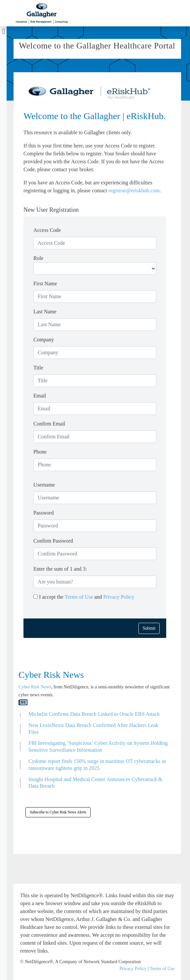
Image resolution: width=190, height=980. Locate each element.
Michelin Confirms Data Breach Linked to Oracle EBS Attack (94, 714)
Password (43, 513)
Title (38, 368)
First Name (45, 284)
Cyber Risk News (35, 687)
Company (44, 340)
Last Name (45, 312)
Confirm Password (53, 541)
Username (44, 485)
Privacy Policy (119, 597)
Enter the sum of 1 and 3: (60, 569)
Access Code (47, 230)
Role (38, 258)
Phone (40, 452)
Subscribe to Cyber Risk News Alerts (58, 812)
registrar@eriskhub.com (134, 190)
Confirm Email (49, 424)
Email (40, 396)
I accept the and (84, 597)
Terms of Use (80, 597)
